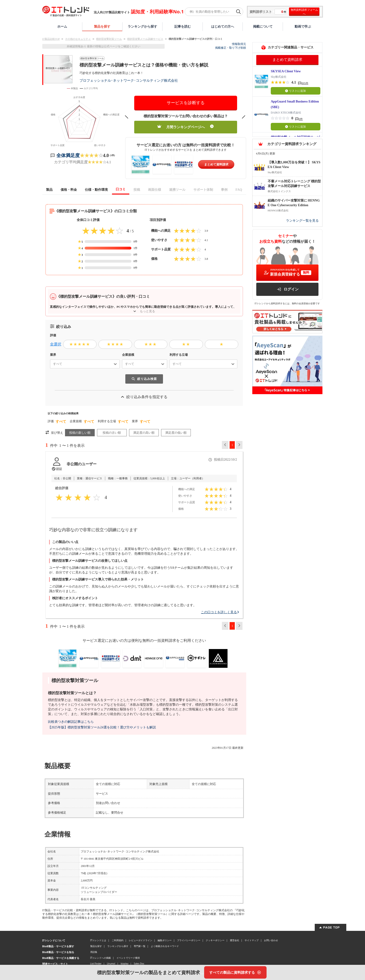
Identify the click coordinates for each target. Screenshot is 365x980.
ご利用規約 (118, 940)
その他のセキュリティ (78, 39)
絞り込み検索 (144, 379)
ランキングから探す (142, 26)
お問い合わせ (271, 940)
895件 (305, 83)
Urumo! (111, 964)
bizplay (125, 964)
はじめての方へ (223, 26)
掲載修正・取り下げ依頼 (231, 48)
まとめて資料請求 (216, 164)
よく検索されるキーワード (165, 946)
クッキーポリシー (215, 940)
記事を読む (183, 26)
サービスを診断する (186, 103)
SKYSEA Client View (286, 71)
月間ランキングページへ (186, 127)
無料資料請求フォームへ (304, 12)
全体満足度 (68, 155)
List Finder (96, 964)
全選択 (56, 344)
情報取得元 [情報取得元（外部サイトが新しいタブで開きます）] (239, 44)
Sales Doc (139, 964)
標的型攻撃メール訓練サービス (145, 39)
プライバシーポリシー (189, 940)
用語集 (94, 952)
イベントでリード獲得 (128, 958)
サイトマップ (252, 940)
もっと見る (144, 311)
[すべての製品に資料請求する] (235, 972)
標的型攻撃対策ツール (109, 39)
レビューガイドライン (141, 940)
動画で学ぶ (303, 26)
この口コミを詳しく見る (220, 612)
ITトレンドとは (98, 940)
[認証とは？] (57, 469)
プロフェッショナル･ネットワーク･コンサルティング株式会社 (129, 80)
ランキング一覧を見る (302, 221)
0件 (301, 119)
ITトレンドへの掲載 (101, 958)
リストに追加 (295, 91)
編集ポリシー (165, 940)
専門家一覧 (140, 946)
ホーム (62, 26)
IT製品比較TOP (51, 39)
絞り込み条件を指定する (144, 397)
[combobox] (51, 364)
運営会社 (235, 940)
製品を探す (102, 26)
